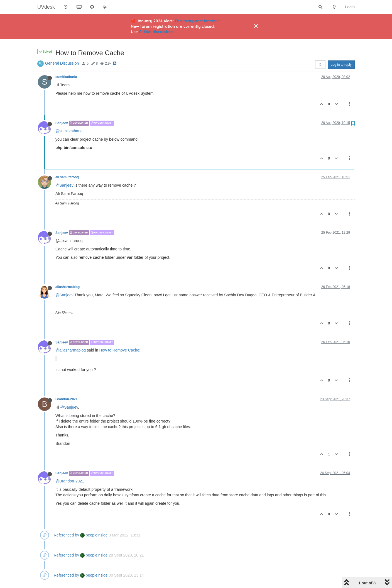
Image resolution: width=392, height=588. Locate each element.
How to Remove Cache (119, 350)
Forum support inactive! (197, 21)
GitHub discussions (156, 32)
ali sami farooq (67, 177)
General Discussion (62, 63)
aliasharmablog (68, 287)
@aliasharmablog (71, 350)
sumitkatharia (66, 77)
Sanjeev (62, 123)
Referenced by (66, 535)
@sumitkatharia (69, 131)
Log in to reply (341, 65)
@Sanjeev (64, 185)
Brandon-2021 (66, 399)
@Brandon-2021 (70, 481)
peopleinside (94, 535)
